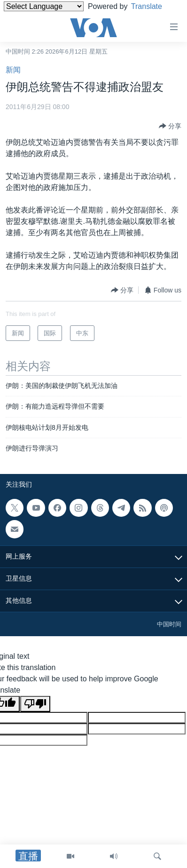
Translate (154, 6)
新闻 (13, 70)
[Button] (170, 126)
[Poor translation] (35, 704)
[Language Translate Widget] (44, 6)
